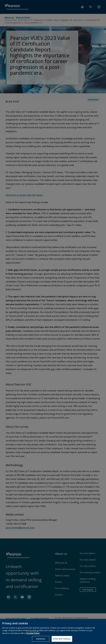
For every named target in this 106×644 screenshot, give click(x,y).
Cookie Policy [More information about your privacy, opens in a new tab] (33, 637)
